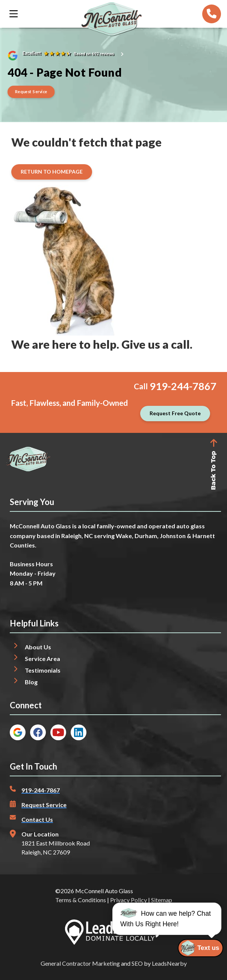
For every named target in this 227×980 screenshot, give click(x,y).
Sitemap (162, 900)
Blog (31, 682)
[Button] (31, 92)
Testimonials (43, 670)
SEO (137, 963)
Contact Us (37, 819)
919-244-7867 (183, 386)
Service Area (42, 659)
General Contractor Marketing (80, 963)
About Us (38, 647)
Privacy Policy (129, 900)
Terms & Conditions (81, 900)
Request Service (44, 805)
